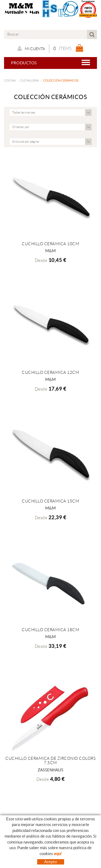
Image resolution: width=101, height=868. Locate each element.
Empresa (12, 858)
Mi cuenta (31, 48)
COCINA (10, 80)
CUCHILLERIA (29, 80)
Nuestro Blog (17, 864)
